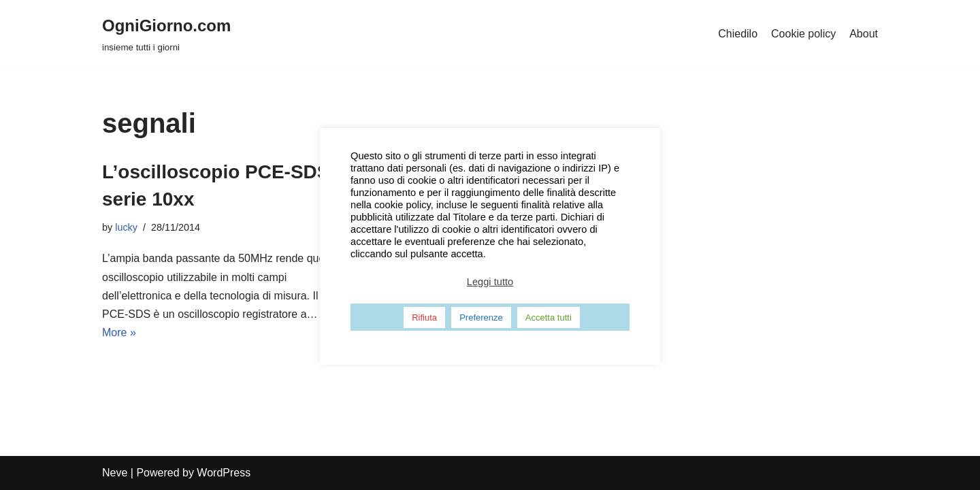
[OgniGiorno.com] (166, 34)
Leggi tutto (490, 282)
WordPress (224, 473)
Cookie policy (803, 34)
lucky (126, 227)
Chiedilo (738, 34)
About (864, 34)
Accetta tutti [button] (549, 317)
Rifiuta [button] (424, 317)
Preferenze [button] (481, 317)
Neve (115, 473)
